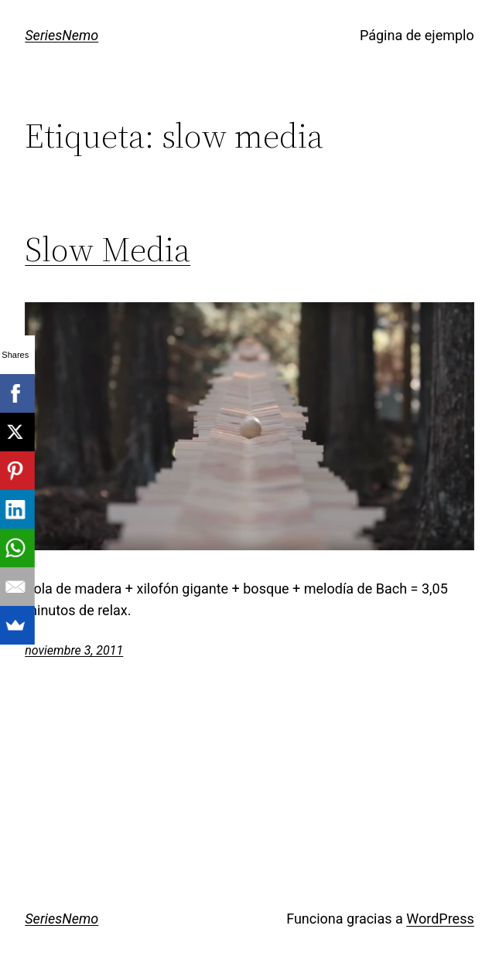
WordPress (440, 919)
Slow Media (108, 250)
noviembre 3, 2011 (74, 650)
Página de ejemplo (417, 35)
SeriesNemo (62, 35)
